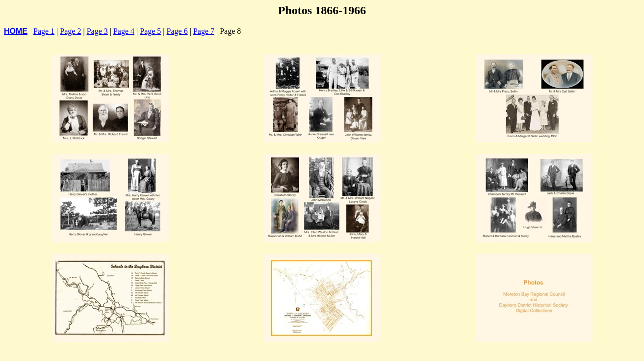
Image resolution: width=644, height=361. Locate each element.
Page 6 (177, 31)
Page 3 (97, 31)
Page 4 (124, 31)
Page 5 (150, 31)
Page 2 (70, 31)
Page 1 (44, 31)
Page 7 (204, 31)
